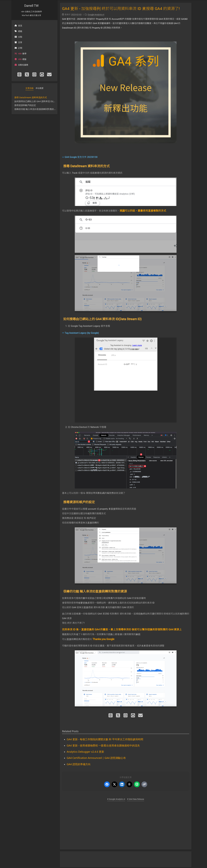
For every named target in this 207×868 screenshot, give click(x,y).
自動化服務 (21, 65)
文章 (18, 42)
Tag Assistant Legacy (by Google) (82, 333)
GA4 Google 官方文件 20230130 (81, 157)
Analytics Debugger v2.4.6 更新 (85, 752)
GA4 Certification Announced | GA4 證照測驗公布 (96, 758)
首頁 (18, 26)
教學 (20, 54)
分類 (18, 37)
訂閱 (18, 48)
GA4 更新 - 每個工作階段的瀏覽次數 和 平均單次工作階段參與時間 (105, 739)
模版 (20, 59)
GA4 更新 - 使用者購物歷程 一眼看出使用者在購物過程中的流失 (103, 745)
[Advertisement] (126, 827)
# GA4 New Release (136, 799)
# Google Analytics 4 (116, 799)
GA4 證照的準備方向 (79, 764)
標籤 (18, 31)
